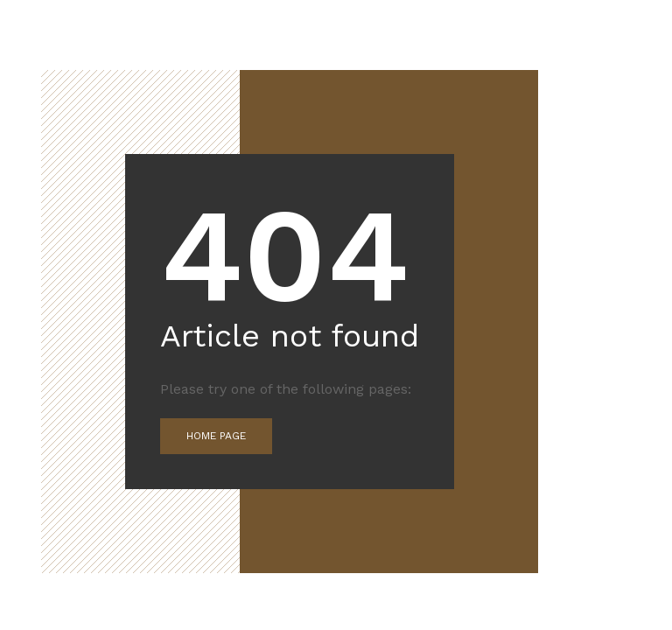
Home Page (216, 436)
